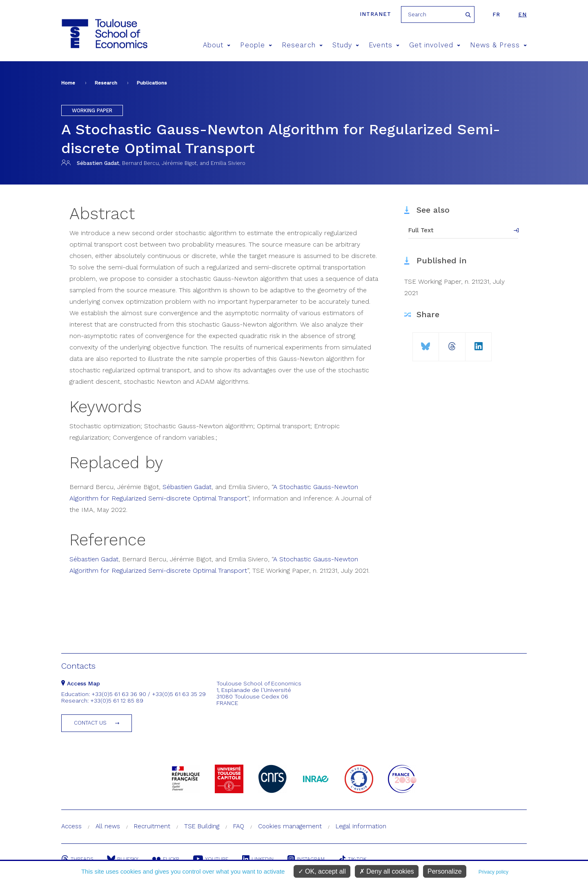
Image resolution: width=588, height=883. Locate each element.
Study (346, 45)
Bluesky (123, 859)
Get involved (435, 45)
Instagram (306, 859)
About (217, 45)
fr (496, 14)
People (256, 45)
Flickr (166, 859)
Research (302, 45)
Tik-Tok (352, 859)
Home (68, 83)
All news (108, 826)
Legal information (361, 826)
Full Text (421, 230)
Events (384, 45)
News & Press (498, 45)
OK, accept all (322, 871)
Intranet (375, 14)
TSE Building (202, 826)
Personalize (445, 871)
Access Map (81, 683)
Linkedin (258, 859)
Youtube (211, 859)
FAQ (239, 826)
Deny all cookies (387, 871)
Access (71, 826)
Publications (152, 83)
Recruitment (152, 826)
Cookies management (290, 826)
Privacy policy (493, 872)
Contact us (90, 723)
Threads (77, 859)
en (522, 14)
